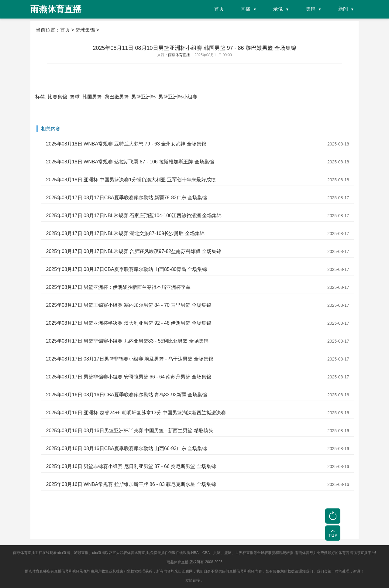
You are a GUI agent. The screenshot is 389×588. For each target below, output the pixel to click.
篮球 (75, 97)
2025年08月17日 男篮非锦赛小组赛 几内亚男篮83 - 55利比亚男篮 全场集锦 (127, 341)
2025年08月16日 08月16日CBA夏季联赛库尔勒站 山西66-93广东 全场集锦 (126, 448)
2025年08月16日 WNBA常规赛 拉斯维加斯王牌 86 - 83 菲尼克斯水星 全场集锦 (131, 484)
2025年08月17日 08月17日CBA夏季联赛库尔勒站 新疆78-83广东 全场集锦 (126, 198)
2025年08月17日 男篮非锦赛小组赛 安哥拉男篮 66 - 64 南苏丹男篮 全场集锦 (128, 377)
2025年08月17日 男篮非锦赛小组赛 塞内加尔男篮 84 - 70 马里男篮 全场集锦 (128, 305)
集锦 (311, 9)
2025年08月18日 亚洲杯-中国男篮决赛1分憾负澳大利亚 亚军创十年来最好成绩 (131, 180)
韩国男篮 (92, 97)
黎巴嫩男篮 (117, 97)
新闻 (343, 9)
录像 (278, 9)
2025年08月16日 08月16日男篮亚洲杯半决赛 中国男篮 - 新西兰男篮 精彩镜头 (129, 431)
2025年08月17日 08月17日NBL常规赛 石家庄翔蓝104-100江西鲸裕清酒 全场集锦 (134, 215)
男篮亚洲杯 (143, 97)
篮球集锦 (85, 30)
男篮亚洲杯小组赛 (178, 97)
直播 (246, 9)
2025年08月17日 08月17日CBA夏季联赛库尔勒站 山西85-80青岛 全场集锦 (126, 269)
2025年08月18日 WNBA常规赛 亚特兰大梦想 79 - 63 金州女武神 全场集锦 (126, 144)
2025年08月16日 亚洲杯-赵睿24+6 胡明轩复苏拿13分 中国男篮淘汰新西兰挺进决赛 (136, 413)
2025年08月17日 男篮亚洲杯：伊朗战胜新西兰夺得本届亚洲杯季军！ (121, 287)
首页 (219, 9)
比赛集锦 (57, 97)
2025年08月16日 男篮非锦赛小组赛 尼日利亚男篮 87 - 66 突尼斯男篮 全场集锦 (131, 466)
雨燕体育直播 (177, 562)
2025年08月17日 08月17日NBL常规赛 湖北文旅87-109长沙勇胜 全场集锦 (125, 233)
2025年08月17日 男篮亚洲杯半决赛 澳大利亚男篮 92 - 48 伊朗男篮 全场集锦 (128, 323)
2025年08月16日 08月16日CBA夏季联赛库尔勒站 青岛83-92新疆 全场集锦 (126, 395)
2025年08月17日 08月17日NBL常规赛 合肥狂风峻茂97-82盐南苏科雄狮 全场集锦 (133, 251)
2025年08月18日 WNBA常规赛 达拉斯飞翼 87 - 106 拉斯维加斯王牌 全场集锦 (130, 162)
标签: (41, 97)
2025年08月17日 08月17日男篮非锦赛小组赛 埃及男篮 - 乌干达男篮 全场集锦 (129, 359)
